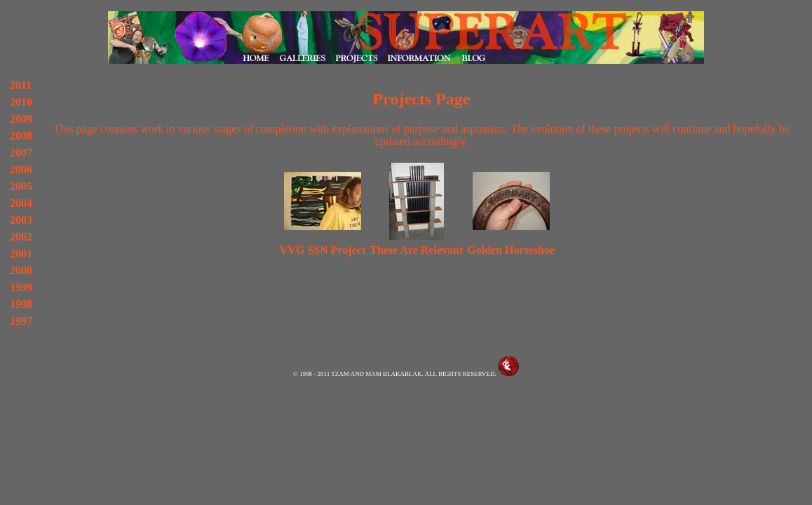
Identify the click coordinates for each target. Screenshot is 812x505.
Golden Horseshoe (511, 250)
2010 (21, 102)
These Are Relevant (416, 250)
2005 (21, 186)
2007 (21, 153)
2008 (21, 136)
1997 (21, 321)
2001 (21, 254)
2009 (21, 119)
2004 (21, 203)
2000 (21, 270)
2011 (21, 85)
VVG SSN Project (323, 250)
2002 (21, 237)
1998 (21, 304)
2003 (21, 220)
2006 (21, 169)
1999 (21, 287)
